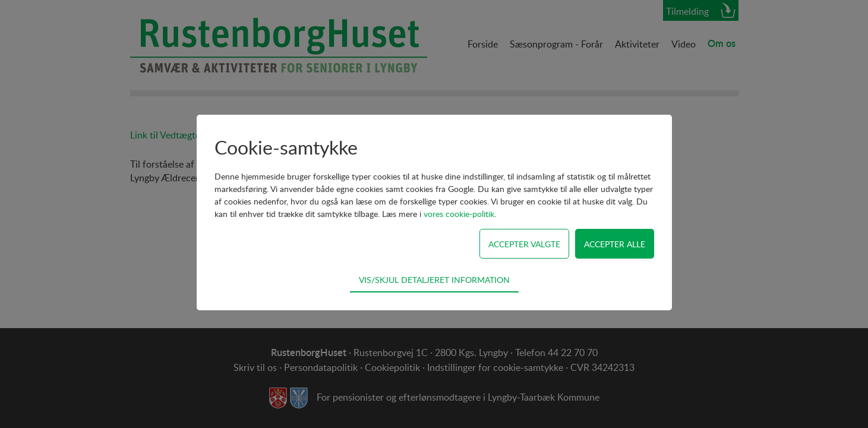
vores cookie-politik (459, 214)
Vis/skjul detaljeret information (434, 279)
